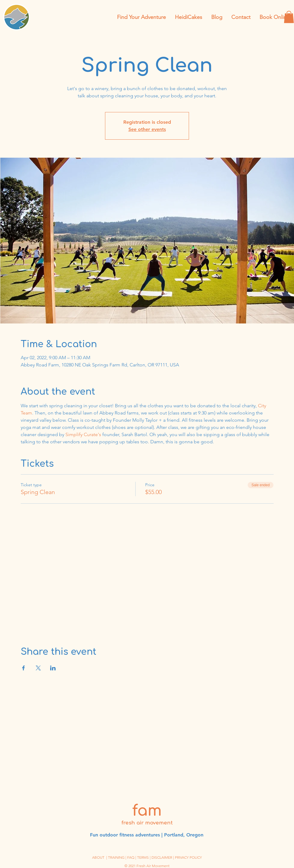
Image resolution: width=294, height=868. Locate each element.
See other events (147, 129)
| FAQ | (131, 857)
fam (147, 811)
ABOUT (98, 857)
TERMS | (144, 857)
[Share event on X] (38, 668)
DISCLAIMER (162, 857)
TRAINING (116, 857)
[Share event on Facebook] (24, 668)
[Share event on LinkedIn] (53, 668)
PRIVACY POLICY (188, 857)
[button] (289, 17)
